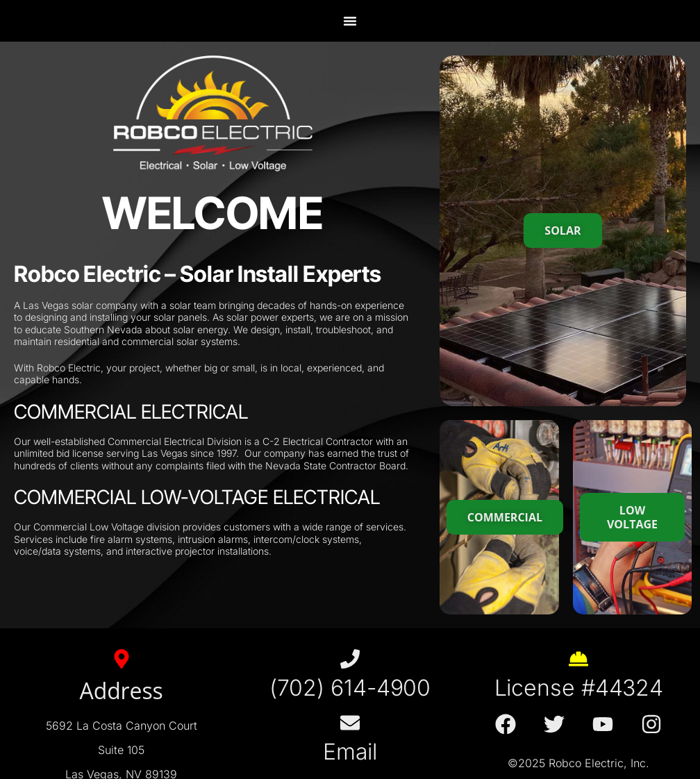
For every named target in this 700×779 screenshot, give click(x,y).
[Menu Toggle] (350, 21)
